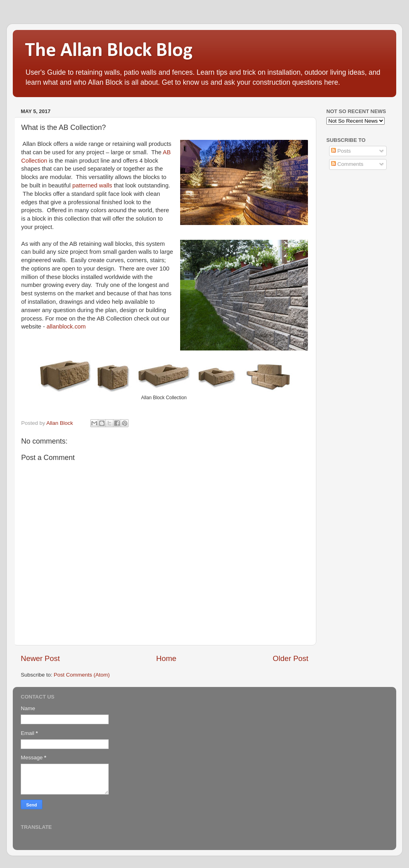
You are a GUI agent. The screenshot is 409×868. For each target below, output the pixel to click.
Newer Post (40, 658)
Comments (347, 164)
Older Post (291, 658)
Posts (341, 151)
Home (166, 658)
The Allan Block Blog (109, 51)
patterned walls (92, 185)
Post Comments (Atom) (82, 675)
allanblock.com (66, 326)
